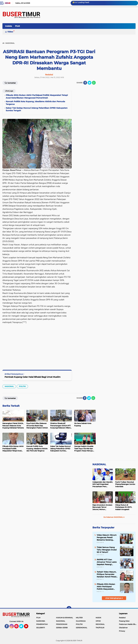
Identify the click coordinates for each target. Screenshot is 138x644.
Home (8, 3)
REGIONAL (100, 624)
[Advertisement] (37, 343)
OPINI (98, 621)
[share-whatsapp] (94, 83)
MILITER (79, 618)
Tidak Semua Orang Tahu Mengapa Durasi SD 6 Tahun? (107, 550)
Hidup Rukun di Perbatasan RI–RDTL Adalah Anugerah (124, 507)
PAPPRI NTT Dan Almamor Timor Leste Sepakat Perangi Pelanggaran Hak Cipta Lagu (107, 562)
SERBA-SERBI (62, 628)
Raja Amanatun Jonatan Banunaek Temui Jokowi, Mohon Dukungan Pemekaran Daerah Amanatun (102, 507)
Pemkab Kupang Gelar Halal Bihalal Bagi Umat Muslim (33, 377)
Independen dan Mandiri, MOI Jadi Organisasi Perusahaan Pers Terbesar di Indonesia (103, 484)
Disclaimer (123, 628)
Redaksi (122, 618)
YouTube (28, 627)
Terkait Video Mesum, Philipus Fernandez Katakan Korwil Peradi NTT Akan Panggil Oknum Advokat (107, 574)
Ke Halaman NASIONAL (114, 517)
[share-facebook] (85, 83)
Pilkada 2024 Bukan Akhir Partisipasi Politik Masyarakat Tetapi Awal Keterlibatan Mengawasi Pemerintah (106, 587)
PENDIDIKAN (62, 624)
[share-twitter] (89, 83)
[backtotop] (69, 609)
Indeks (8, 26)
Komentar (10, 83)
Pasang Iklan (124, 621)
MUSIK (98, 618)
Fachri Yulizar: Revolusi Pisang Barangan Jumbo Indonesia (125, 484)
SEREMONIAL (82, 628)
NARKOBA (41, 621)
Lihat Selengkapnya (114, 598)
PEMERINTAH (42, 624)
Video (10, 32)
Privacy (122, 631)
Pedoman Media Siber (128, 624)
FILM (17, 26)
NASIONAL (9, 386)
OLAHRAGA (81, 621)
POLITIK (22, 386)
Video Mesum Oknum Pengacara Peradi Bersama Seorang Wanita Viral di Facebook (107, 538)
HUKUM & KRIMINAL (64, 618)
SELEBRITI (41, 628)
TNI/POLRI (100, 628)
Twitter (23, 627)
